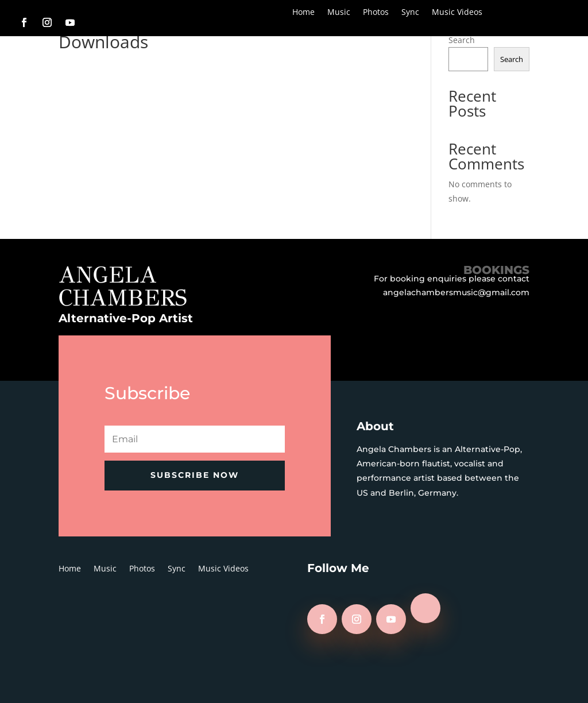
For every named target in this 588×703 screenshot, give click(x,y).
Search (462, 40)
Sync (410, 13)
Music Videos (457, 13)
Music (339, 13)
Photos (376, 13)
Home (303, 13)
